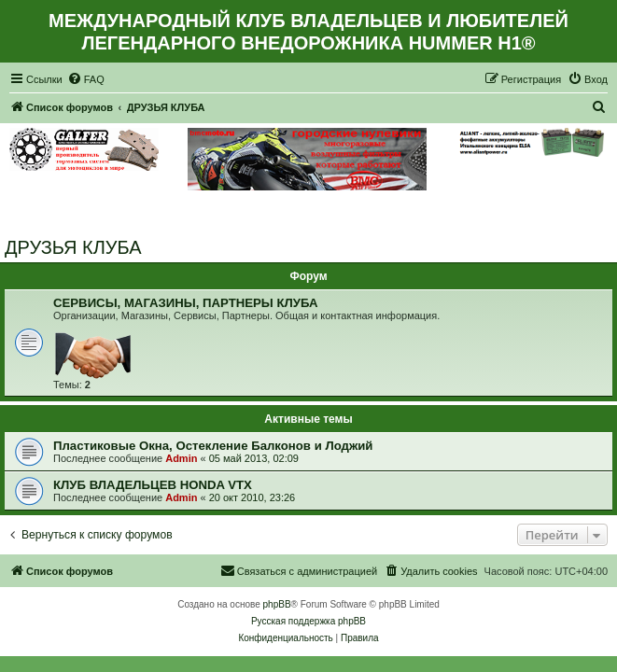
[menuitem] (86, 79)
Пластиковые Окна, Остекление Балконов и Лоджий (213, 446)
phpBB (277, 604)
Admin (181, 458)
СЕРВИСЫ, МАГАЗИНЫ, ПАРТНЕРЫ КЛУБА (185, 303)
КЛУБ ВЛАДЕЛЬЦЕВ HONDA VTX (153, 485)
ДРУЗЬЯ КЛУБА (73, 247)
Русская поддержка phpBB (308, 621)
